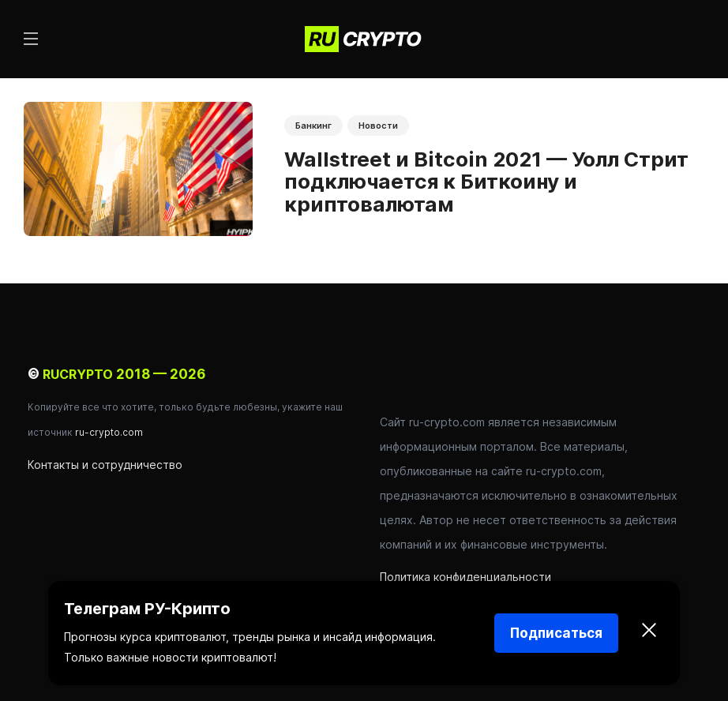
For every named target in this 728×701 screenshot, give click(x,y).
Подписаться (556, 633)
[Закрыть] (649, 633)
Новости (378, 126)
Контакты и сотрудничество (105, 465)
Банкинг (313, 126)
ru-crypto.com (109, 432)
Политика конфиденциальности (465, 577)
